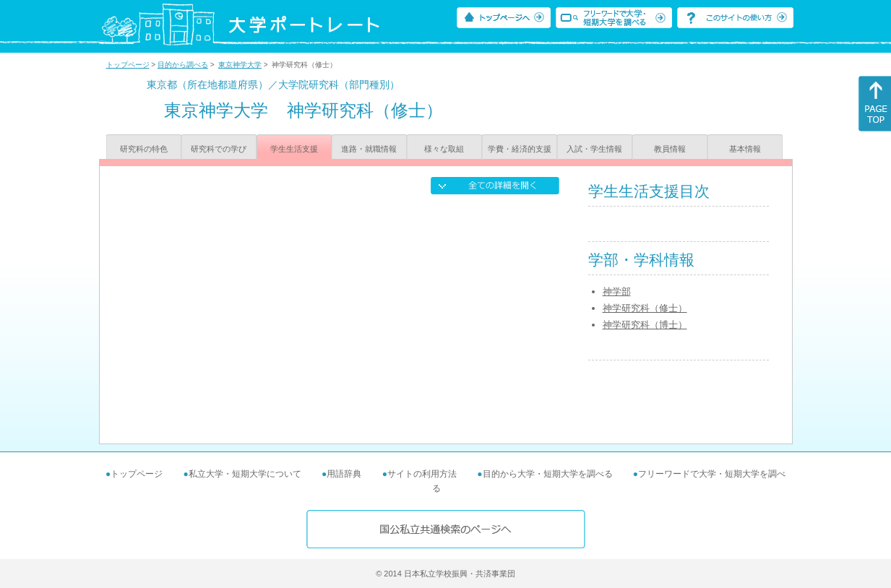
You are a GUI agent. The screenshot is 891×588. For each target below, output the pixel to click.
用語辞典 (344, 474)
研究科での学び (219, 149)
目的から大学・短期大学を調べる (548, 474)
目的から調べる (183, 65)
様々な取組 (444, 149)
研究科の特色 (144, 149)
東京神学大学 (240, 65)
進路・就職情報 (369, 149)
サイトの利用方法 (422, 474)
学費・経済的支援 (520, 149)
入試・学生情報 (594, 149)
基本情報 (745, 149)
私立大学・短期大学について (245, 474)
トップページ (128, 65)
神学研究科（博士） (645, 325)
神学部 (617, 291)
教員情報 (670, 149)
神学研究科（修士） (645, 308)
